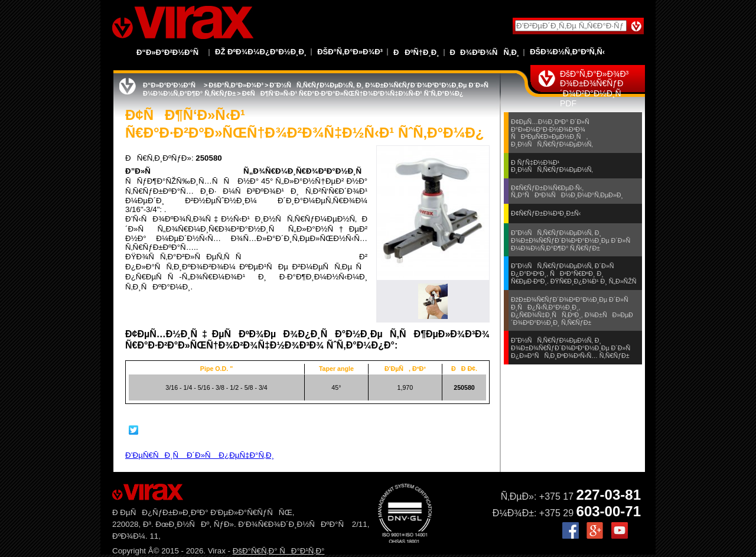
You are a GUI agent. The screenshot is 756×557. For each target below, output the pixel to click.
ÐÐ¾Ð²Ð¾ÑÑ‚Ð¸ (485, 52)
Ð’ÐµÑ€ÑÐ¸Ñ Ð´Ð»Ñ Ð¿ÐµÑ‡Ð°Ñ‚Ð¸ (200, 455)
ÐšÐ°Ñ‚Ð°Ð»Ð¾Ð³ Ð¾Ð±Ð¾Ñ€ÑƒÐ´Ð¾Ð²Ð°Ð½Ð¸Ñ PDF (594, 89)
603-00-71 (609, 511)
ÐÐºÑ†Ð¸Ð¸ (416, 52)
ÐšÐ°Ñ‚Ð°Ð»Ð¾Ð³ (350, 52)
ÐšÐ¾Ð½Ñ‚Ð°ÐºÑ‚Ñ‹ (567, 52)
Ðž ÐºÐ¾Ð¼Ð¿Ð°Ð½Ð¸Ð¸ (261, 52)
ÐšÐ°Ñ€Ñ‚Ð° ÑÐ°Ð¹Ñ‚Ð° (279, 551)
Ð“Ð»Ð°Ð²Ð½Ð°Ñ (170, 52)
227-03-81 (609, 495)
